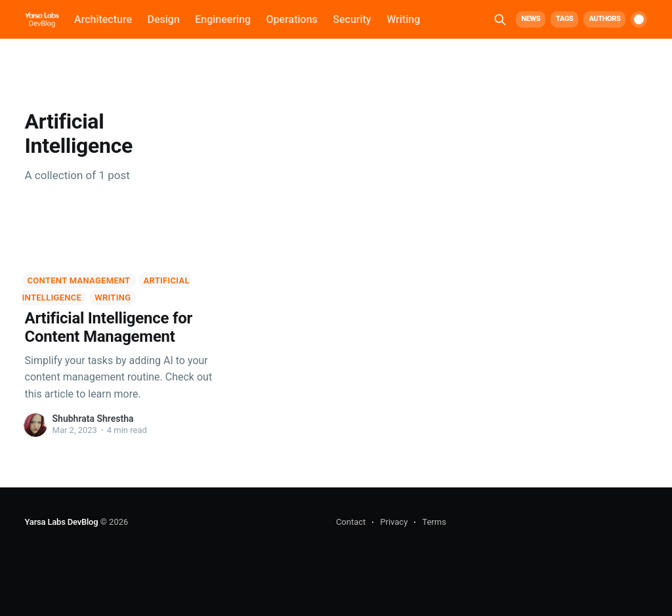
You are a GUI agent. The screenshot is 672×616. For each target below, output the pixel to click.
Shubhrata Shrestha (93, 419)
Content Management (79, 280)
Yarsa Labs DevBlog (62, 522)
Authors (604, 19)
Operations (292, 19)
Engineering (223, 19)
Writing (403, 19)
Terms (434, 522)
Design (163, 19)
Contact (351, 522)
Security (352, 19)
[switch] (639, 19)
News (531, 19)
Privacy (394, 522)
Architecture (103, 19)
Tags (564, 19)
